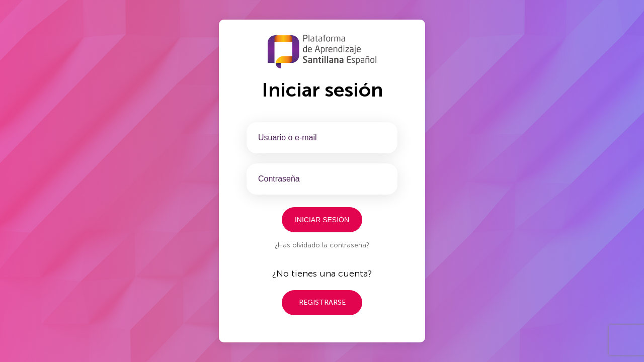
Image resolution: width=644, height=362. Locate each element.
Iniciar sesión (322, 220)
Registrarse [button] (322, 302)
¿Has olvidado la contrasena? (322, 245)
